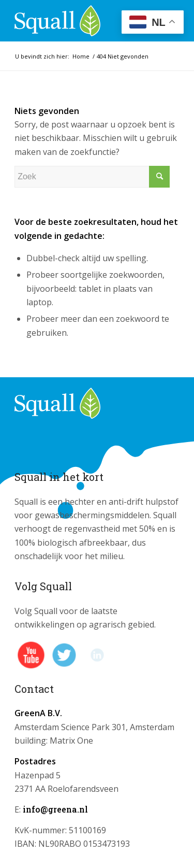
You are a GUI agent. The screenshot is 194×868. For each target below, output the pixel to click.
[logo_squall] (80, 21)
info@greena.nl (55, 809)
